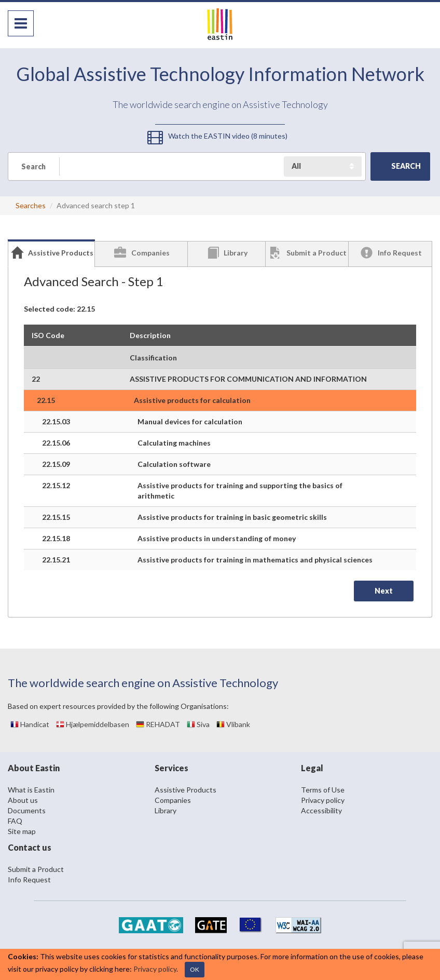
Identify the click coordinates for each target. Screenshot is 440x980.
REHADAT (158, 724)
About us (23, 800)
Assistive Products (185, 790)
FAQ (15, 821)
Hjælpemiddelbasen (93, 724)
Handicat (30, 724)
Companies (173, 800)
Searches (31, 205)
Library (166, 810)
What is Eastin (31, 790)
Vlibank (233, 724)
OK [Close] (195, 969)
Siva (198, 724)
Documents (27, 810)
